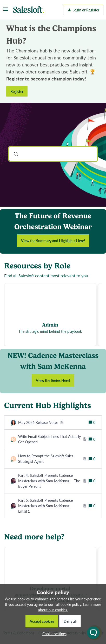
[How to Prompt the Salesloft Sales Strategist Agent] (52, 459)
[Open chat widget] (93, 633)
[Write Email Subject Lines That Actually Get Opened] (52, 439)
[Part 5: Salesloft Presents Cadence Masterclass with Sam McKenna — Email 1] (52, 506)
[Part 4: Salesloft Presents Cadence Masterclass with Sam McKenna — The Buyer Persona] (52, 481)
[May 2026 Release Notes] (41, 422)
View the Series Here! (53, 380)
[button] (53, 634)
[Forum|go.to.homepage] (30, 10)
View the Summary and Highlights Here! (53, 241)
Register (17, 91)
